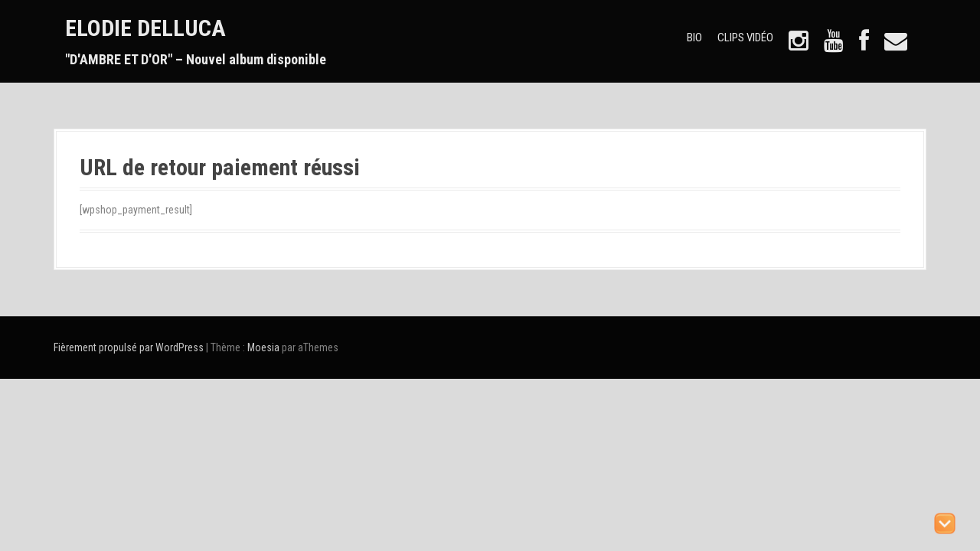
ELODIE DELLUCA (145, 28)
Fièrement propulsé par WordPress (129, 347)
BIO (694, 37)
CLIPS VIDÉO (745, 37)
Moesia (263, 347)
